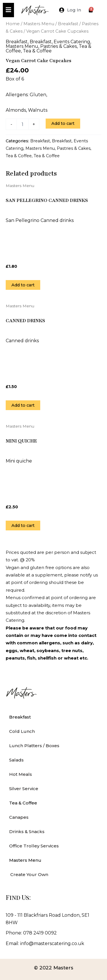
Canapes (19, 817)
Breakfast (68, 24)
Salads (16, 760)
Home (13, 24)
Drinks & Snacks (27, 832)
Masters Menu (39, 24)
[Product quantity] (23, 124)
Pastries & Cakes (58, 46)
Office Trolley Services (34, 846)
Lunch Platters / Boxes (34, 746)
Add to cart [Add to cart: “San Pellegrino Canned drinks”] (23, 285)
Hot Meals (21, 774)
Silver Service (24, 789)
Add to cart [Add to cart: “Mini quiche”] (23, 526)
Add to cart (63, 123)
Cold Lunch (22, 731)
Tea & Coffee (37, 51)
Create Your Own (29, 874)
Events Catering (72, 42)
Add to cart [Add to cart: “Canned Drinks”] (23, 405)
